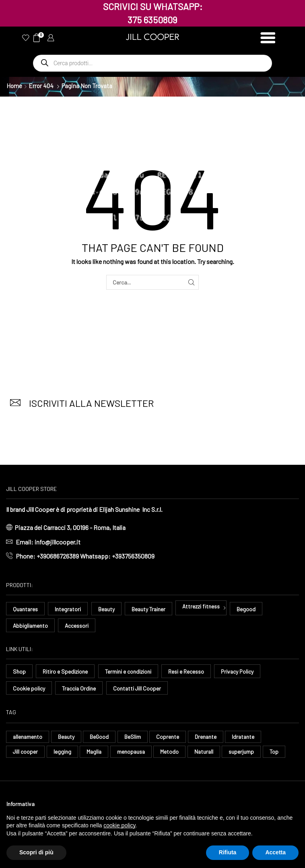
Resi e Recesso (187, 672)
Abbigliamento (31, 626)
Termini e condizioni (128, 672)
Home (14, 86)
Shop (19, 672)
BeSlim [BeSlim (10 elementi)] (134, 737)
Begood (249, 609)
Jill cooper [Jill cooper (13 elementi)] (26, 752)
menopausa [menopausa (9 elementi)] (133, 752)
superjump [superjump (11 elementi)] (244, 752)
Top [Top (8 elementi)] (277, 752)
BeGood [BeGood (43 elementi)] (101, 737)
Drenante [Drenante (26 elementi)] (207, 737)
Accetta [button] (275, 852)
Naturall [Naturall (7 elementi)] (206, 752)
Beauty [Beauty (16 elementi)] (67, 737)
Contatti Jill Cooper (139, 688)
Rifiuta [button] (228, 852)
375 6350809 (152, 20)
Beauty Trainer (151, 609)
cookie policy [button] (119, 825)
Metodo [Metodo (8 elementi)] (171, 752)
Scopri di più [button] (36, 852)
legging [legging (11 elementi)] (63, 752)
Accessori (78, 626)
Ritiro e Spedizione (65, 672)
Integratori (69, 609)
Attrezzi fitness (204, 606)
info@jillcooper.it (58, 542)
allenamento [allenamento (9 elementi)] (28, 737)
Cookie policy (29, 688)
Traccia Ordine (79, 688)
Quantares (26, 609)
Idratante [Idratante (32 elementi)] (246, 737)
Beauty (108, 609)
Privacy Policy (238, 672)
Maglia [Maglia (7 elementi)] (95, 752)
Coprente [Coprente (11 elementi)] (169, 737)
